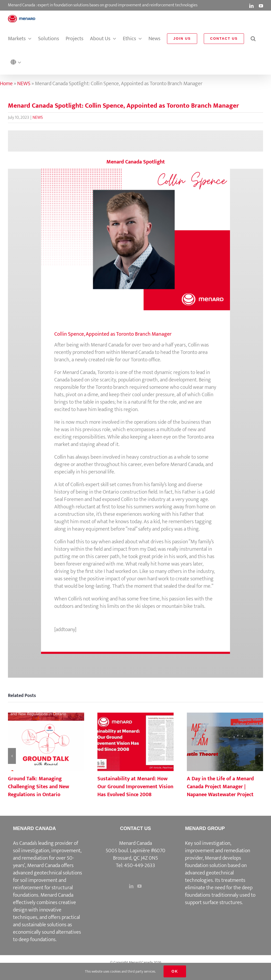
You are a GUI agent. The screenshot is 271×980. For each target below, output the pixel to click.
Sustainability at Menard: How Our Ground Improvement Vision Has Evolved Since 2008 (135, 787)
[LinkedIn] (131, 886)
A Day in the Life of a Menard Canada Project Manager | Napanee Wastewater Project (220, 787)
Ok (175, 971)
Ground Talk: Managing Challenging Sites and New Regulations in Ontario (39, 787)
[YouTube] (139, 886)
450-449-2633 (140, 865)
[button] (17, 63)
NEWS (24, 84)
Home (6, 84)
